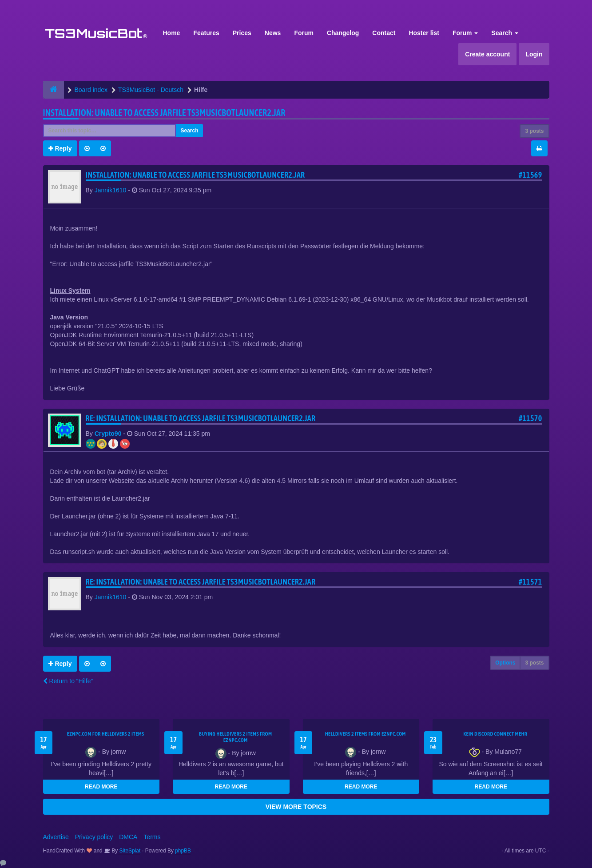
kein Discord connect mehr (495, 734)
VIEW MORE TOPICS (296, 807)
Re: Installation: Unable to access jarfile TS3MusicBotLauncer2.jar (201, 418)
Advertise (56, 837)
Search (505, 33)
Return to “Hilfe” (68, 681)
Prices (242, 33)
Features (206, 33)
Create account (487, 54)
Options (505, 663)
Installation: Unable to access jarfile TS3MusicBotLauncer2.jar (164, 113)
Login (534, 54)
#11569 (530, 175)
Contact (384, 33)
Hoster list (424, 33)
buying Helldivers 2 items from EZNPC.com (235, 737)
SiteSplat (129, 851)
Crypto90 (108, 434)
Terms (152, 837)
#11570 (530, 418)
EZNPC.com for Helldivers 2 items (106, 734)
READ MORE (101, 787)
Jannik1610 (111, 190)
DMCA (128, 837)
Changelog (343, 33)
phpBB (183, 851)
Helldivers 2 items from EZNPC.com (366, 734)
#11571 (530, 582)
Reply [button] (60, 148)
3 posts (534, 131)
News (273, 33)
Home (172, 33)
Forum (304, 33)
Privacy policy (94, 837)
